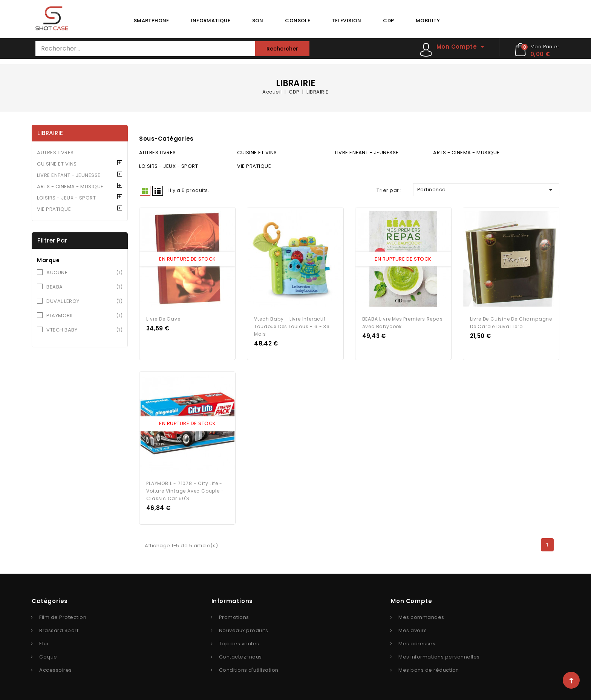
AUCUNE (84, 273)
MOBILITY (428, 21)
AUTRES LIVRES (55, 153)
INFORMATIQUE (211, 21)
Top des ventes (239, 643)
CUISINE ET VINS (57, 164)
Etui (44, 643)
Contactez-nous (240, 656)
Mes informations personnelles (439, 656)
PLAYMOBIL (84, 316)
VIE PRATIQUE (54, 209)
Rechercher (282, 49)
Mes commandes (421, 617)
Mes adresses (417, 643)
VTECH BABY (84, 330)
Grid (145, 191)
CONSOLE (298, 21)
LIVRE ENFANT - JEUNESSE (69, 175)
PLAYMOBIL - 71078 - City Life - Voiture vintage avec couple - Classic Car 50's (185, 490)
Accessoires (56, 670)
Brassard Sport (59, 630)
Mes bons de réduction (429, 670)
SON (258, 21)
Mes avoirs (413, 630)
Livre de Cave (163, 319)
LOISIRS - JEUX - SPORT (66, 198)
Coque (48, 656)
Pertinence (486, 190)
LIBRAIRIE (50, 133)
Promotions (234, 617)
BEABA (84, 287)
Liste (158, 191)
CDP (388, 21)
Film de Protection (63, 617)
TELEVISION (347, 21)
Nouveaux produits (244, 630)
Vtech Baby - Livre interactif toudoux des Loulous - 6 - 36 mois (292, 326)
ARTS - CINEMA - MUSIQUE (70, 187)
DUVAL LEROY (84, 301)
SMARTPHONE (152, 21)
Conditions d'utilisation (249, 670)
